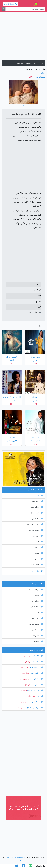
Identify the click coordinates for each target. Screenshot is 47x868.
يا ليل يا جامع (37, 501)
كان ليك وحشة (36, 667)
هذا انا (39, 613)
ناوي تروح (37, 618)
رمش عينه (37, 685)
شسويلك (38, 636)
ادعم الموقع (21, 857)
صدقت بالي (37, 641)
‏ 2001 (32, 77)
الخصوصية (23, 861)
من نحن (13, 857)
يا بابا (39, 696)
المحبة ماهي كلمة (35, 524)
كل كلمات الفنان (37, 571)
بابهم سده (38, 536)
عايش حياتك (37, 513)
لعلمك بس (40, 77)
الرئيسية (40, 63)
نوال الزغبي (28, 656)
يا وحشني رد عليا (35, 690)
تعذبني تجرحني (36, 530)
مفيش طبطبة (36, 679)
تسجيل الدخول (11, 4)
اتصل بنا (7, 857)
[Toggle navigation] (42, 4)
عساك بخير (37, 601)
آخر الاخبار (37, 630)
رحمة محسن (26, 702)
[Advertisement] (23, 37)
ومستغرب (37, 595)
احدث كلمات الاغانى (36, 650)
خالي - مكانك (36, 673)
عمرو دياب (31, 696)
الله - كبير (37, 656)
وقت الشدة (37, 662)
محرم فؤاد (28, 685)
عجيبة (39, 553)
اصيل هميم (26, 673)
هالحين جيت (37, 565)
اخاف (39, 547)
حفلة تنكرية (36, 702)
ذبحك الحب (37, 507)
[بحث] (4, 9)
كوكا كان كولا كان (35, 708)
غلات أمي (38, 542)
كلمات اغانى (31, 63)
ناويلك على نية (36, 590)
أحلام (43, 73)
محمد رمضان (24, 679)
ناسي (39, 559)
